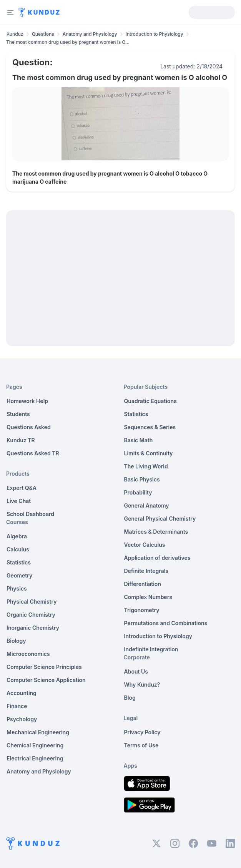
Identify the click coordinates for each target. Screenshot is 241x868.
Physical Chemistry (32, 602)
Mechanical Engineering (38, 732)
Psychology (22, 719)
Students (18, 414)
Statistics (19, 562)
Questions (43, 34)
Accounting (22, 693)
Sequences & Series (150, 427)
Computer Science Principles (44, 667)
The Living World (146, 466)
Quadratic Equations (150, 401)
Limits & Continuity (149, 453)
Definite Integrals (146, 571)
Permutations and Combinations (166, 623)
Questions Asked (29, 427)
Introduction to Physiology (155, 34)
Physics (17, 588)
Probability (138, 492)
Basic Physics (142, 479)
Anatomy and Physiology (90, 34)
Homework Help (27, 401)
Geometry (19, 575)
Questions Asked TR (33, 453)
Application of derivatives (157, 558)
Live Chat (19, 501)
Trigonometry (142, 610)
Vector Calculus (145, 545)
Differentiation (143, 584)
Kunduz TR (21, 440)
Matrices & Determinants (156, 532)
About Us (136, 671)
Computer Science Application (46, 680)
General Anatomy (147, 505)
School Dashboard (30, 514)
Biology (16, 641)
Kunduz (15, 34)
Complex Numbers (148, 597)
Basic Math (139, 440)
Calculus (18, 549)
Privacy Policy (142, 732)
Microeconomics (28, 654)
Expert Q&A (22, 488)
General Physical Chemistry (160, 519)
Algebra (17, 536)
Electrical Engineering (35, 758)
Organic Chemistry (31, 615)
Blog (130, 698)
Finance (17, 706)
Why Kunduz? (142, 685)
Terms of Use (141, 745)
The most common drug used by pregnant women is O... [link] (68, 42)
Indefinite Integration (151, 649)
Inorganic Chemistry (33, 628)
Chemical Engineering (35, 745)
